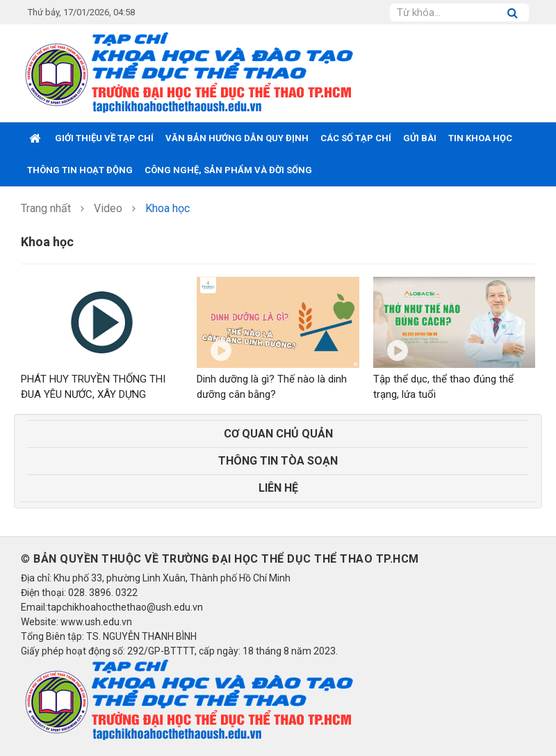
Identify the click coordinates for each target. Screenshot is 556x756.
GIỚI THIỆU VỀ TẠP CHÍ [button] (104, 138)
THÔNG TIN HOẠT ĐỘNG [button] (80, 170)
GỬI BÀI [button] (420, 138)
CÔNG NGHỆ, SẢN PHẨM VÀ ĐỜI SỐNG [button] (228, 170)
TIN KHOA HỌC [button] (480, 138)
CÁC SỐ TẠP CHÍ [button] (356, 138)
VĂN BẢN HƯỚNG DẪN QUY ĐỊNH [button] (237, 138)
